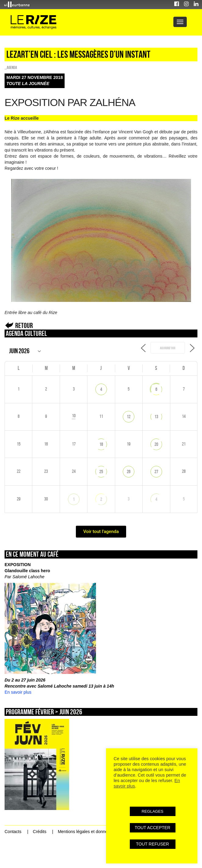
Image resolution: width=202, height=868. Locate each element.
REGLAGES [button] (153, 811)
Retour (24, 325)
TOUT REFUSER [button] (152, 844)
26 (129, 472)
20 (156, 444)
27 (156, 472)
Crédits (40, 832)
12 (129, 417)
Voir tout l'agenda (101, 531)
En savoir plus (18, 692)
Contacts (13, 832)
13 (156, 417)
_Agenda (11, 67)
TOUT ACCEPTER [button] (152, 828)
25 (101, 472)
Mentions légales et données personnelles (98, 832)
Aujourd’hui (168, 348)
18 (101, 444)
